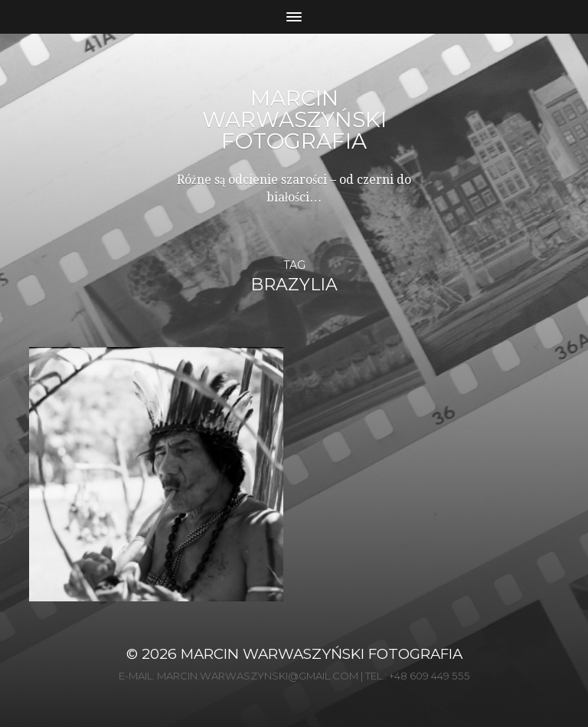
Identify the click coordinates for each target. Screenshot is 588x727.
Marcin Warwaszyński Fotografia (294, 120)
